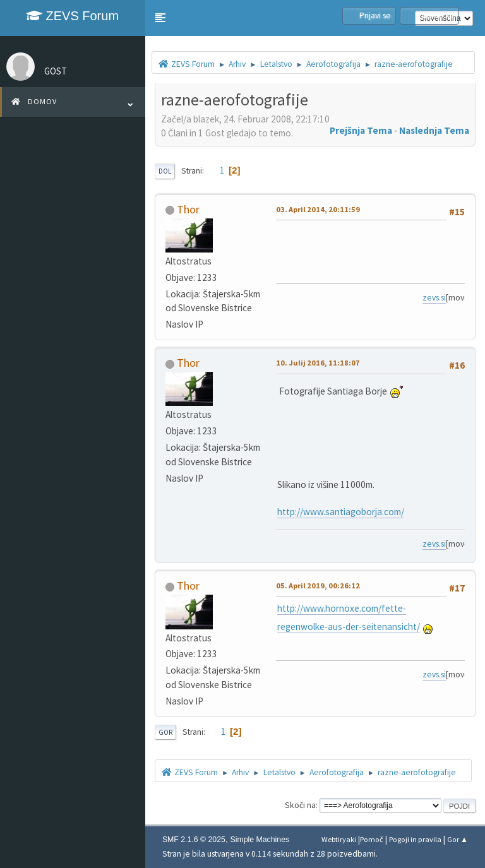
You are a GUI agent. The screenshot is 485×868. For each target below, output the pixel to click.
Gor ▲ (458, 839)
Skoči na (300, 805)
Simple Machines (260, 840)
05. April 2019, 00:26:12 (318, 586)
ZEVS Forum (73, 16)
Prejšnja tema (361, 130)
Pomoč (372, 839)
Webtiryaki (339, 839)
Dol (165, 171)
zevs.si (442, 298)
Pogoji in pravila (415, 839)
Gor (165, 732)
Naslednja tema (434, 130)
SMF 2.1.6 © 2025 (194, 840)
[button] (160, 18)
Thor (188, 209)
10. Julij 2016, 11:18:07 (318, 363)
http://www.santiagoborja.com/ (341, 512)
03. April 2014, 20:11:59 (318, 209)
